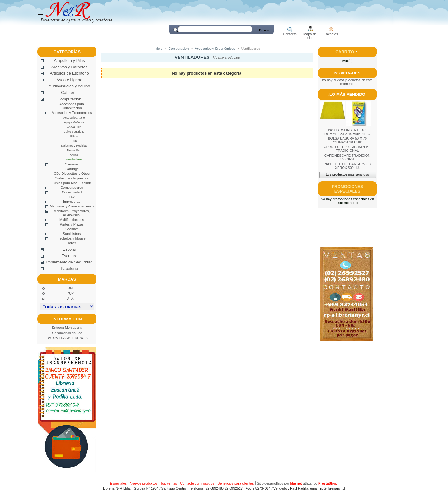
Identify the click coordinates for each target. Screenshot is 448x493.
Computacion (70, 99)
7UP (70, 293)
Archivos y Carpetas (69, 67)
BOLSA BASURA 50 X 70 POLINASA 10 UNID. (347, 140)
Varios (74, 155)
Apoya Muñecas (74, 122)
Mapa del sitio (310, 34)
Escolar (69, 249)
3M (70, 288)
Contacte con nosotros (197, 483)
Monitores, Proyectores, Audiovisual (72, 213)
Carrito (345, 52)
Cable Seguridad (74, 132)
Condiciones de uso (67, 333)
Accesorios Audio (74, 118)
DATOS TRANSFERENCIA (67, 338)
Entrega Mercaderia (67, 328)
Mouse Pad (74, 150)
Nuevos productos (144, 483)
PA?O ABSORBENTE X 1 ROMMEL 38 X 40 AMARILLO (347, 132)
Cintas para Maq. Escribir (72, 183)
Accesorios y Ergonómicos (72, 113)
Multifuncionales (72, 220)
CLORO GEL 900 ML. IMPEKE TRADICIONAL (347, 149)
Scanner (72, 229)
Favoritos (331, 34)
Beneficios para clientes (236, 483)
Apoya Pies (74, 127)
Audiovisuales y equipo (70, 86)
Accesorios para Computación (72, 106)
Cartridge (72, 169)
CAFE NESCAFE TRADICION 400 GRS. (348, 157)
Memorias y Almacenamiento (72, 206)
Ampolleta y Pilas (69, 60)
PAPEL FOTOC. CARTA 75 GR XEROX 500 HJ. (347, 166)
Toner (72, 243)
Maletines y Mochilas (74, 146)
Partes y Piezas (72, 224)
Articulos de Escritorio (69, 73)
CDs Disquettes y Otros (72, 174)
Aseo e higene (69, 80)
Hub (74, 141)
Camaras (72, 164)
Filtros (74, 136)
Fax (72, 197)
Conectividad (72, 192)
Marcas (67, 279)
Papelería (69, 269)
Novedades (348, 73)
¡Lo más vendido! (348, 94)
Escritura (69, 256)
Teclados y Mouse (72, 238)
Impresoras (72, 202)
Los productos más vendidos (347, 175)
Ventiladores (74, 160)
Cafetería (69, 93)
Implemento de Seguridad (70, 262)
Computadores (72, 188)
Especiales (118, 483)
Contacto (290, 34)
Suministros (72, 234)
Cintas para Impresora (72, 178)
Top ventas (169, 483)
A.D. (70, 298)
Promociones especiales (347, 189)
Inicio (158, 49)
